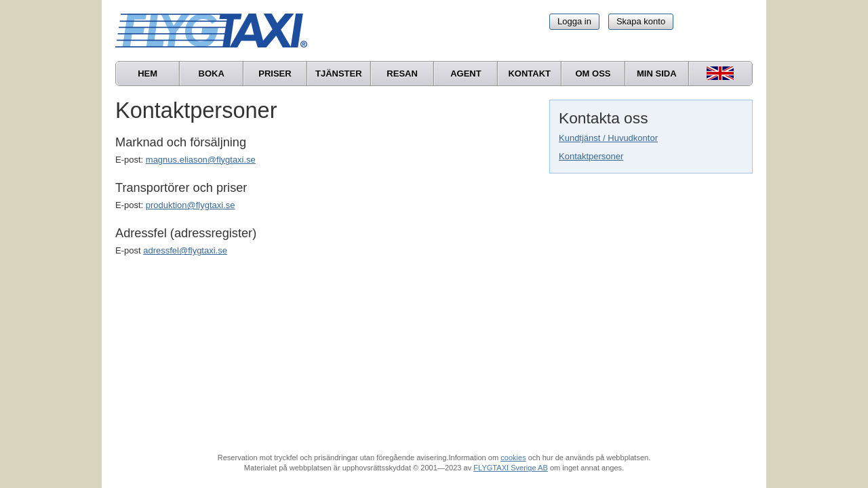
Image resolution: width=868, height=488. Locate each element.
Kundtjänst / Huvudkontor (608, 138)
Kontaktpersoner (591, 156)
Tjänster (339, 74)
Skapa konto (641, 21)
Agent (466, 74)
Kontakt (529, 74)
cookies (513, 457)
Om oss (593, 74)
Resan (402, 74)
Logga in (574, 21)
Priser (275, 74)
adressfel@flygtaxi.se (185, 250)
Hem (147, 74)
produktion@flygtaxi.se (191, 205)
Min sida (657, 74)
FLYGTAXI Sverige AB (511, 468)
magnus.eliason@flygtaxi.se (201, 160)
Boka (212, 74)
